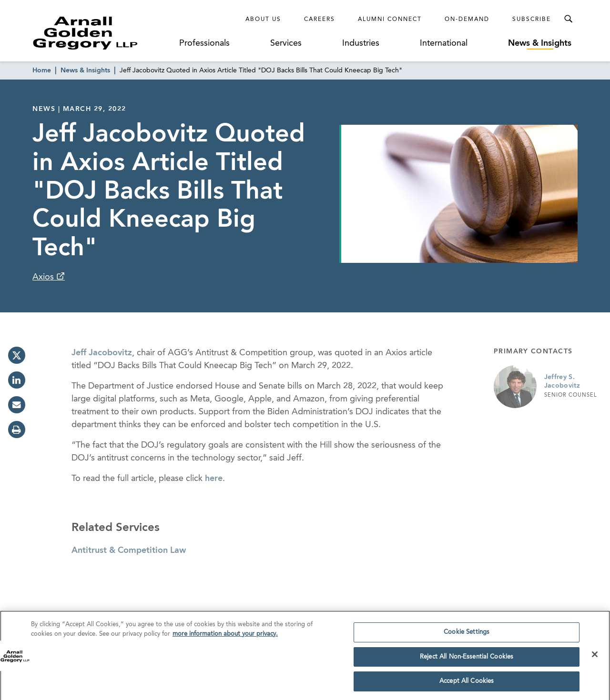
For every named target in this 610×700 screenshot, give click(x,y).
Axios (44, 277)
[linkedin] (17, 380)
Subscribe (532, 20)
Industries (361, 43)
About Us (263, 20)
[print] (17, 430)
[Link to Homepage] (103, 33)
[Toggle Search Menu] (568, 19)
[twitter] (17, 355)
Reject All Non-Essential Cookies (467, 660)
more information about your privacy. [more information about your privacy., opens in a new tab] (225, 637)
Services (286, 43)
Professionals (204, 43)
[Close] (595, 657)
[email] (17, 405)
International (444, 43)
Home (42, 70)
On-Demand (467, 20)
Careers (320, 20)
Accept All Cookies (467, 685)
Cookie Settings (467, 635)
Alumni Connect (390, 20)
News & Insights (540, 43)
